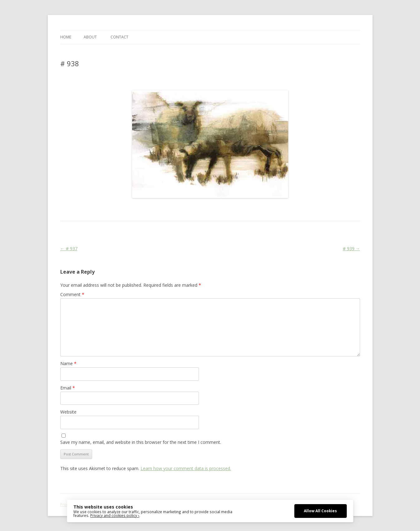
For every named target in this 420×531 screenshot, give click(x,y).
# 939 (351, 248)
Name (68, 363)
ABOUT (90, 37)
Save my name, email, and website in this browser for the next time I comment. (141, 442)
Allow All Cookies (320, 511)
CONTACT (119, 37)
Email (68, 388)
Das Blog (116, 209)
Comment (72, 294)
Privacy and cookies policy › (115, 515)
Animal (154, 209)
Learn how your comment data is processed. (186, 468)
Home (66, 37)
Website (68, 412)
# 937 (69, 248)
